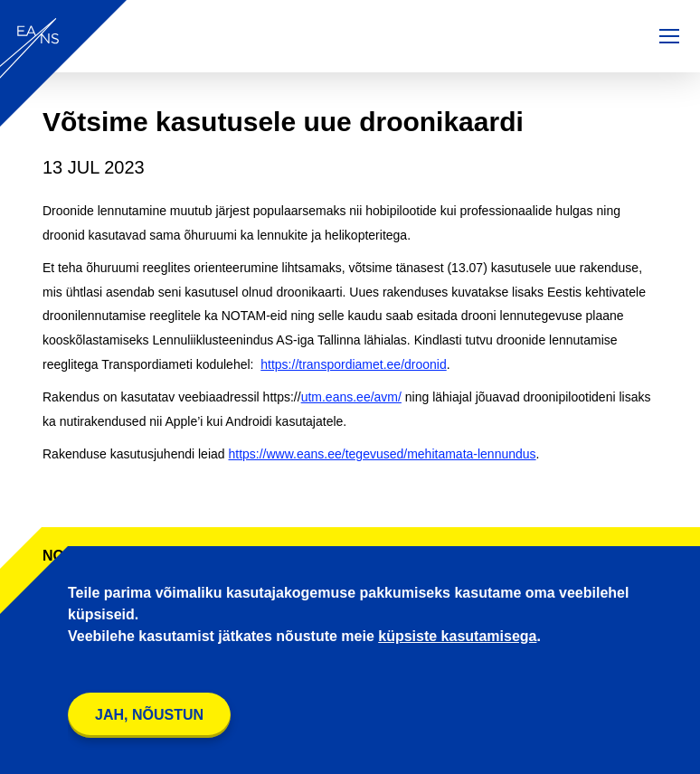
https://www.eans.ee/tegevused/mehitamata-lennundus (382, 454)
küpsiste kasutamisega (457, 636)
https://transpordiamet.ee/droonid (353, 364)
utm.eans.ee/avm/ (351, 397)
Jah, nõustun (149, 715)
